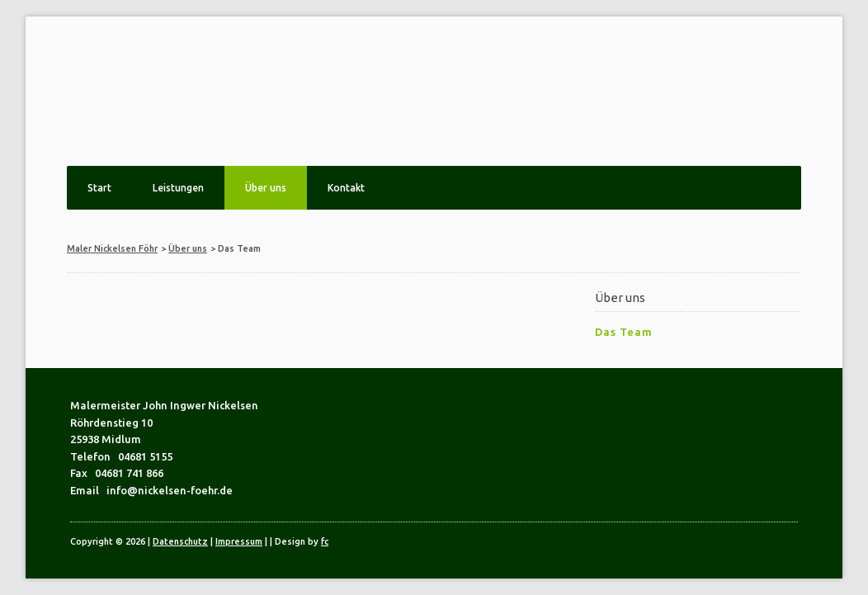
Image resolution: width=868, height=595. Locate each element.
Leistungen (178, 188)
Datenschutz (180, 541)
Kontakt (346, 188)
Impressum (239, 541)
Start (99, 188)
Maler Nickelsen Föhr (112, 248)
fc (325, 541)
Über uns (266, 188)
